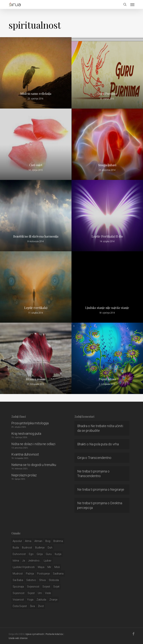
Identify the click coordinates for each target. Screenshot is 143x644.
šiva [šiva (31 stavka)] (32, 606)
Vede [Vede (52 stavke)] (48, 593)
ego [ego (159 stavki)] (31, 554)
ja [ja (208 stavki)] (24, 561)
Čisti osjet (36, 165)
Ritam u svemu (36, 379)
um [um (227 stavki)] (40, 593)
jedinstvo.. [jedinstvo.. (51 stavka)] (34, 561)
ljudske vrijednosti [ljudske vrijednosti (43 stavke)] (24, 567)
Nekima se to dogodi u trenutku (34, 465)
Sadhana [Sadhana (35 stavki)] (58, 574)
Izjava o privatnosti (35, 634)
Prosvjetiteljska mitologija (30, 423)
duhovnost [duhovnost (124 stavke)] (19, 554)
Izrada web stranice (18, 638)
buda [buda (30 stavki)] (16, 548)
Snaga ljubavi (107, 165)
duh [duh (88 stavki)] (50, 548)
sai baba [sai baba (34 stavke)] (18, 580)
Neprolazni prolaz (24, 475)
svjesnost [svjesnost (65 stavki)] (19, 593)
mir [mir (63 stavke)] (49, 567)
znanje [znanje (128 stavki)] (53, 600)
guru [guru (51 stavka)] (49, 554)
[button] (132, 4)
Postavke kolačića (54, 634)
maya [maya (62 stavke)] (41, 567)
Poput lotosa (107, 379)
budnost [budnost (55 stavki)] (27, 548)
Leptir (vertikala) (36, 308)
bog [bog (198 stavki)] (48, 541)
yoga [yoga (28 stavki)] (30, 600)
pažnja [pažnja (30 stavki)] (30, 574)
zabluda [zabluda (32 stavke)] (41, 600)
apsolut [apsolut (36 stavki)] (17, 541)
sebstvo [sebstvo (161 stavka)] (31, 580)
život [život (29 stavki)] (41, 606)
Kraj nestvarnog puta (26, 434)
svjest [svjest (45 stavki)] (31, 593)
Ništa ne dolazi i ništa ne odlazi (33, 444)
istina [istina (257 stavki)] (16, 561)
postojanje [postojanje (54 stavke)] (43, 574)
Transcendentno (100, 458)
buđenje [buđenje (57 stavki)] (40, 548)
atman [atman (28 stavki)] (38, 541)
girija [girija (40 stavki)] (40, 554)
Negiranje (117, 489)
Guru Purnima (107, 94)
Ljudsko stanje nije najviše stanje (107, 308)
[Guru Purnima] (107, 73)
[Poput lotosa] (107, 358)
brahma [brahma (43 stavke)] (58, 541)
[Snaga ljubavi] (107, 144)
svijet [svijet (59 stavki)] (56, 587)
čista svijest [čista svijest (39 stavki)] (20, 606)
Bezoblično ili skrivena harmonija (36, 236)
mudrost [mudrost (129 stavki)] (18, 574)
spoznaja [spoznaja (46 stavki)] (18, 587)
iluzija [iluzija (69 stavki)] (58, 554)
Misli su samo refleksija (36, 94)
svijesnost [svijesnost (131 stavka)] (33, 587)
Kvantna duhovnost (25, 454)
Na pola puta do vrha (104, 444)
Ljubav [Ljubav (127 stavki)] (48, 561)
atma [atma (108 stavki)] (28, 541)
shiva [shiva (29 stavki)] (42, 580)
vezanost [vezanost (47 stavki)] (18, 600)
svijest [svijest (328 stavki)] (46, 587)
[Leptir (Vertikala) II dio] (107, 216)
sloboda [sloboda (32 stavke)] (54, 580)
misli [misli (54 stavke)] (57, 567)
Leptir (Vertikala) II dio (107, 236)
